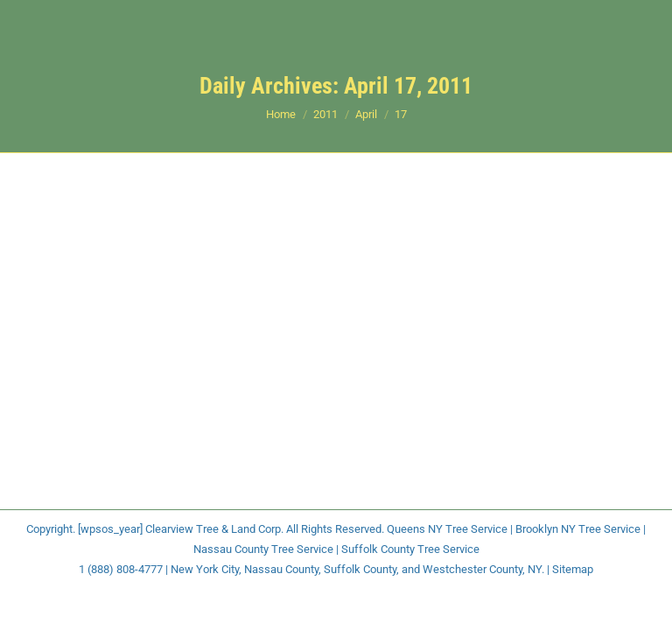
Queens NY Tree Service (447, 529)
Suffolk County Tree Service (410, 549)
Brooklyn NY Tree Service (578, 529)
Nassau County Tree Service (263, 549)
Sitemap (573, 569)
